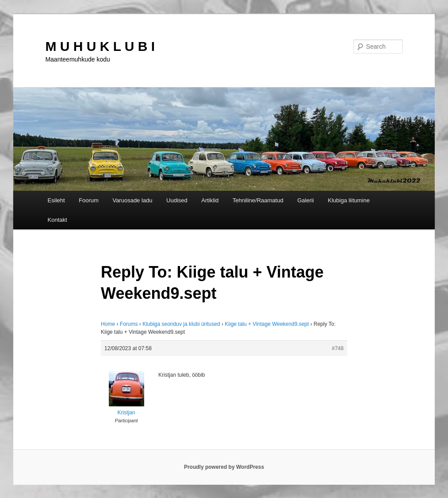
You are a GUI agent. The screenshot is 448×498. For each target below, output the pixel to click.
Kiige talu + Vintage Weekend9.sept (267, 324)
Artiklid (210, 200)
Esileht (56, 200)
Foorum (89, 200)
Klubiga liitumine (349, 200)
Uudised (177, 200)
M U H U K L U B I (100, 46)
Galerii (306, 200)
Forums (129, 324)
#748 (338, 348)
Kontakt (57, 220)
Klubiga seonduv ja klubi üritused (181, 324)
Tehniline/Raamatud (258, 200)
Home (108, 324)
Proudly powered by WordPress (224, 467)
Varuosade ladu (132, 200)
